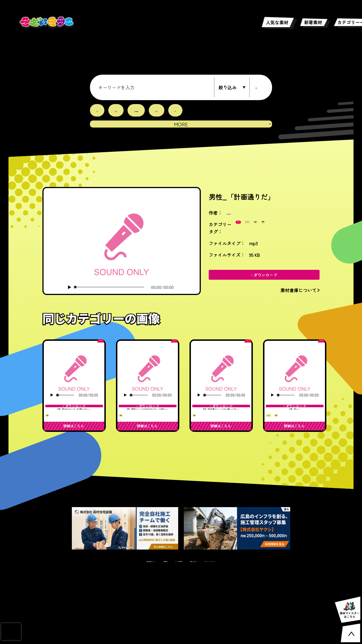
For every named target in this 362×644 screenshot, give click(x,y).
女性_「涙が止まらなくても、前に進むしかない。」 (74, 447)
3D (99, 110)
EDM (122, 110)
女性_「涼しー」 (295, 439)
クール (271, 230)
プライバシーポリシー (244, 633)
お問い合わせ (204, 633)
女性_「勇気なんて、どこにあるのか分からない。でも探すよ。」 (148, 447)
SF (203, 110)
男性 (244, 243)
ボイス (246, 230)
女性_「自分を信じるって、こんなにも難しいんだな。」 (221, 447)
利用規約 (146, 633)
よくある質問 (173, 633)
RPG (180, 110)
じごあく (236, 217)
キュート (277, 462)
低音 (294, 230)
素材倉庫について (114, 633)
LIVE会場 (151, 110)
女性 (53, 477)
